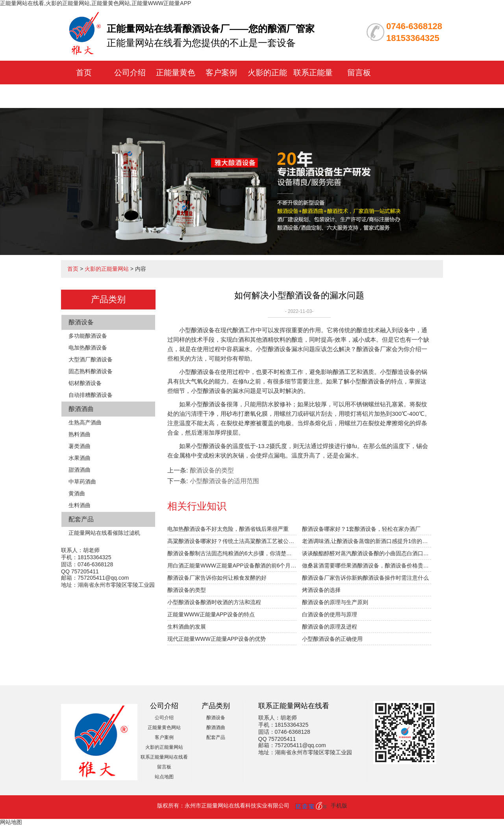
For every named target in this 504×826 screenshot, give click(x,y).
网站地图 (11, 822)
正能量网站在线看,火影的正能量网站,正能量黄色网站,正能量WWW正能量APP (95, 3)
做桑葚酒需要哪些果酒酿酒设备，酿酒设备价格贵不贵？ (367, 566)
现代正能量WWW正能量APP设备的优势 (217, 639)
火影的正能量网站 (107, 269)
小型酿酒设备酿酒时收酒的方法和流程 (214, 602)
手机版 (339, 806)
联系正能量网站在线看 (164, 757)
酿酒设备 (81, 322)
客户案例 (221, 73)
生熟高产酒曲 (85, 422)
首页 (84, 73)
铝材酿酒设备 (85, 383)
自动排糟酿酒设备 (91, 395)
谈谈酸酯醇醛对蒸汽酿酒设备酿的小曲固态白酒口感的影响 (367, 553)
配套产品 (81, 519)
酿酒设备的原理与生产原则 (335, 602)
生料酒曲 (80, 505)
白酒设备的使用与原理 (330, 614)
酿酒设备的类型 (212, 470)
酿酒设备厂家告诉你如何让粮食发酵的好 (217, 578)
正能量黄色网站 (164, 727)
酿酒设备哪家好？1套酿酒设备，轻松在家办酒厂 (361, 529)
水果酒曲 (80, 458)
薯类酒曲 (80, 446)
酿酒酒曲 (81, 409)
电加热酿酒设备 (88, 348)
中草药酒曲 (82, 482)
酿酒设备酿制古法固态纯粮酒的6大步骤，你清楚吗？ (232, 553)
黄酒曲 (77, 493)
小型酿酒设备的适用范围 (224, 481)
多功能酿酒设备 (88, 336)
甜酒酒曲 (80, 470)
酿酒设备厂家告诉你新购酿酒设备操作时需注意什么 (365, 578)
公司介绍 (130, 73)
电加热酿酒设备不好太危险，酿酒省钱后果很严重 (228, 529)
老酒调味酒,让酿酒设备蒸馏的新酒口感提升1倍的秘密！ (367, 541)
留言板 (359, 73)
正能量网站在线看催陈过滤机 (104, 533)
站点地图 (164, 777)
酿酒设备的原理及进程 (330, 627)
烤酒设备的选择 (321, 590)
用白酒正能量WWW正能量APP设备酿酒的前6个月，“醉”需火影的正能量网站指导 (232, 566)
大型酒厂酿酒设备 (91, 359)
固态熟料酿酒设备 (91, 371)
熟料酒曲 (80, 434)
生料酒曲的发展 (187, 627)
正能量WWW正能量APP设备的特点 (211, 614)
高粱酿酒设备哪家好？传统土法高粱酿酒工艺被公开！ (232, 541)
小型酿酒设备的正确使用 (332, 639)
